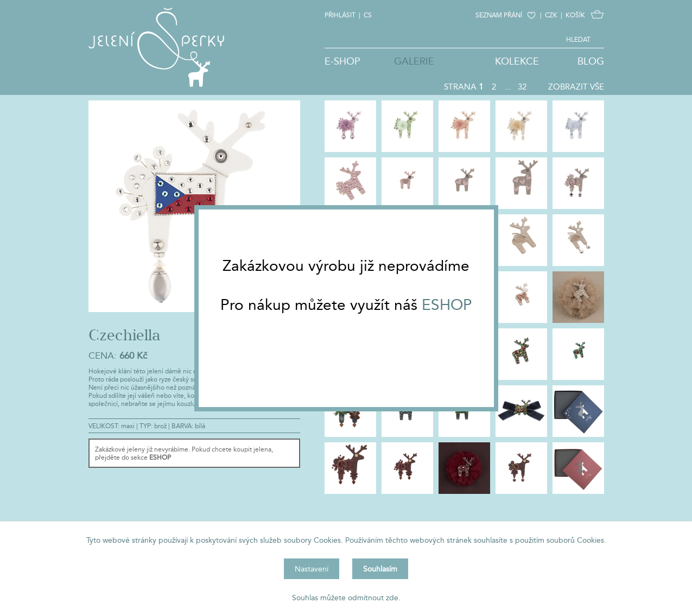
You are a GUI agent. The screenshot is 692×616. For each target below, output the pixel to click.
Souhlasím (380, 569)
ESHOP (447, 304)
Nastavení (312, 569)
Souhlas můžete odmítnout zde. (346, 598)
